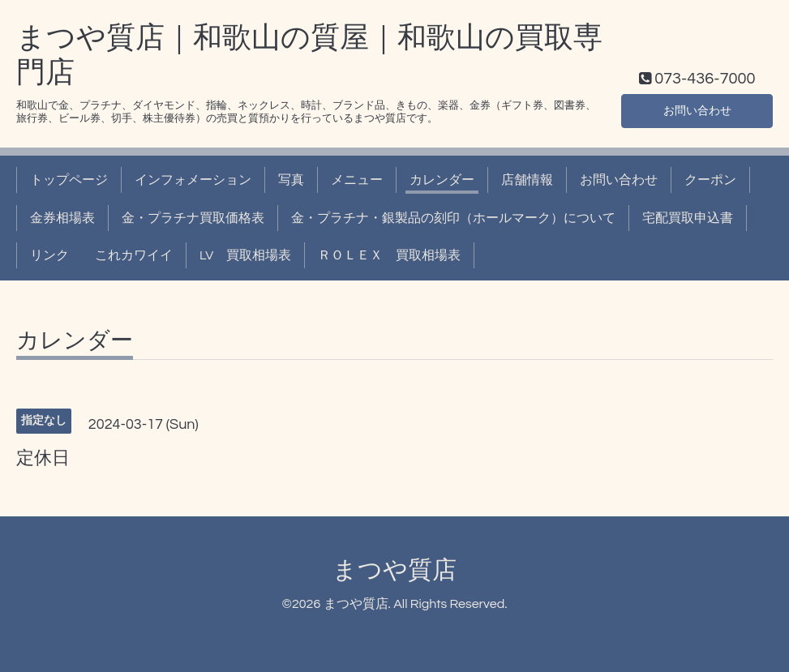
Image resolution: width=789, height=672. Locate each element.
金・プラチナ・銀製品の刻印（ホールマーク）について (453, 218)
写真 (291, 180)
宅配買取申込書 (688, 218)
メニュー (357, 180)
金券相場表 (62, 218)
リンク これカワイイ (101, 255)
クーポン (710, 180)
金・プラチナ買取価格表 (193, 218)
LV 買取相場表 (245, 255)
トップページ (69, 180)
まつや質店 (394, 570)
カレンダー (442, 180)
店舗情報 (527, 180)
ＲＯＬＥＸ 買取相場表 (389, 255)
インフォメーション (193, 180)
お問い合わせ (697, 109)
